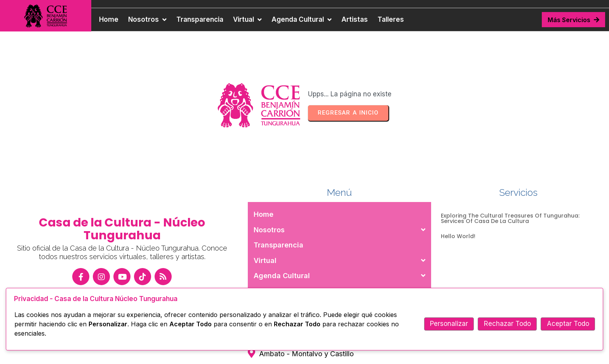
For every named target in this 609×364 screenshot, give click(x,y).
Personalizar (449, 324)
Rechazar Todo (507, 324)
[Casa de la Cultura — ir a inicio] (46, 16)
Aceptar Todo (568, 324)
